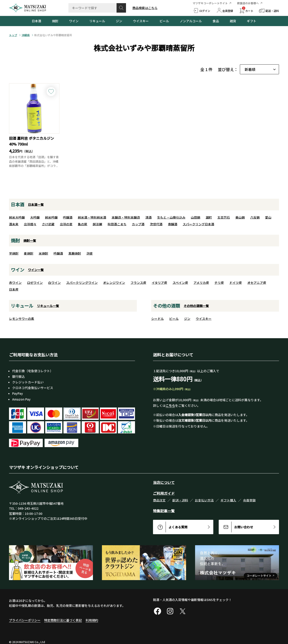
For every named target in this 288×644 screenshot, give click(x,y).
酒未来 (14, 224)
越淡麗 (97, 224)
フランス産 (138, 283)
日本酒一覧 (36, 205)
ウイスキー (141, 21)
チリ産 (219, 283)
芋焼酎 (14, 253)
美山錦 (240, 217)
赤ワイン (15, 283)
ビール (164, 21)
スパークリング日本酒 (198, 224)
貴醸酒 (173, 224)
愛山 (268, 217)
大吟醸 (35, 217)
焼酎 (55, 21)
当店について (164, 482)
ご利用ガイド (164, 493)
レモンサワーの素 (22, 319)
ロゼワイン (35, 283)
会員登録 (249, 500)
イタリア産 (159, 283)
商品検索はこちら (145, 8)
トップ (13, 35)
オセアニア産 (257, 283)
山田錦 (196, 217)
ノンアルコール (191, 21)
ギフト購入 (228, 500)
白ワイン (54, 283)
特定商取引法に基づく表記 (63, 620)
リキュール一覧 (48, 306)
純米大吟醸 (17, 217)
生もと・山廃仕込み (171, 217)
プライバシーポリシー (25, 620)
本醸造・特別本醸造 (126, 217)
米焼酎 (43, 253)
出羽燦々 (30, 224)
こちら (170, 405)
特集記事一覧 (164, 511)
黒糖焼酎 (75, 253)
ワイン (74, 21)
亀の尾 (83, 224)
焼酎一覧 (30, 241)
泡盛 (90, 253)
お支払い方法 (204, 500)
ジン (119, 21)
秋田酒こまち (117, 224)
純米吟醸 (51, 217)
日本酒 (36, 21)
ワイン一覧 (36, 270)
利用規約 (92, 620)
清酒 (148, 217)
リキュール (97, 21)
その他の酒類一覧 (196, 306)
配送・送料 (180, 500)
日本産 (14, 289)
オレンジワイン (114, 283)
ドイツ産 (236, 283)
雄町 (209, 217)
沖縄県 (26, 35)
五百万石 (224, 217)
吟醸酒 (68, 217)
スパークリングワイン (82, 283)
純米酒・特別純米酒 (92, 217)
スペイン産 (180, 283)
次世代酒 (156, 224)
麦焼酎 (29, 253)
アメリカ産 (201, 283)
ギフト (252, 21)
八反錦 (255, 217)
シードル (157, 319)
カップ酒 (138, 224)
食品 (216, 21)
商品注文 (159, 500)
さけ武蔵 (48, 224)
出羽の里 (66, 224)
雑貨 (233, 21)
